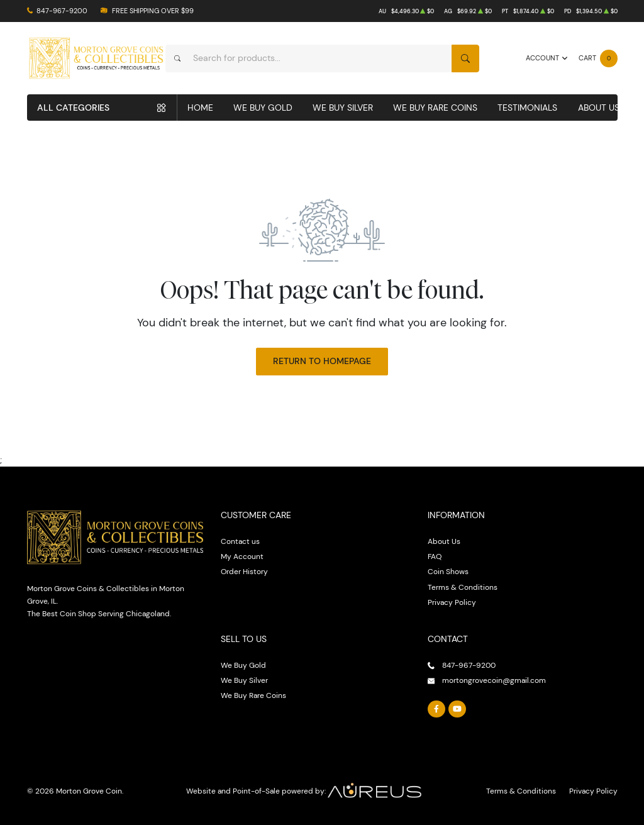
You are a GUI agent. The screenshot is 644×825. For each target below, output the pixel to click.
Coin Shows (448, 571)
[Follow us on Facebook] (436, 709)
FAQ (435, 556)
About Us (599, 108)
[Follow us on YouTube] (457, 709)
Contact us (240, 541)
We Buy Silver (343, 108)
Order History (244, 571)
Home (200, 108)
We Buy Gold (263, 108)
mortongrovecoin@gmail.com (494, 680)
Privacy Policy (452, 602)
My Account (242, 556)
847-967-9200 (62, 11)
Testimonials (527, 108)
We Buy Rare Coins (435, 108)
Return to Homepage (322, 361)
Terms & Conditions (463, 587)
